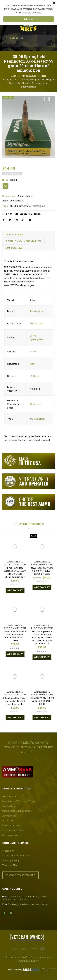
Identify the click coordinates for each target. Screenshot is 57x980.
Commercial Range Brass (17, 811)
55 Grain (35, 376)
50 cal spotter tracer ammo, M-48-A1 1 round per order (15, 701)
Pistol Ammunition (42, 564)
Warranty (8, 851)
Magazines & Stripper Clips (19, 801)
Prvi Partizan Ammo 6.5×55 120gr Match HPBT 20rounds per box (15, 572)
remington (39, 206)
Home (14, 76)
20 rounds (36, 404)
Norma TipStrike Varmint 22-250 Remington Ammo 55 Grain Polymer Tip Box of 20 (42, 637)
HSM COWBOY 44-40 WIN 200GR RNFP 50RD (42, 701)
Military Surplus (12, 835)
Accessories (9, 816)
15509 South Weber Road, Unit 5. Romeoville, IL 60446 (25, 898)
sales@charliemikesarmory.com (29, 904)
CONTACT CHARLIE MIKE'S (20, 875)
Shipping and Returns (16, 855)
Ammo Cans (9, 806)
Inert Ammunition (13, 830)
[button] (15, 590)
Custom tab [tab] (14, 248)
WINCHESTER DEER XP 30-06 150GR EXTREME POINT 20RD (15, 636)
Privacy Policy (11, 860)
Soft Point (36, 323)
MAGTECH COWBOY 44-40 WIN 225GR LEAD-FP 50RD (42, 571)
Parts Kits (8, 820)
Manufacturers (11, 825)
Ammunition (29, 76)
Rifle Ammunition (13, 201)
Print (7, 214)
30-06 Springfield (21, 206)
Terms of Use (10, 865)
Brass (33, 352)
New (33, 364)
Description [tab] (14, 234)
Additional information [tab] (23, 241)
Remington (36, 311)
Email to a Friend (28, 214)
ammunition (37, 419)
